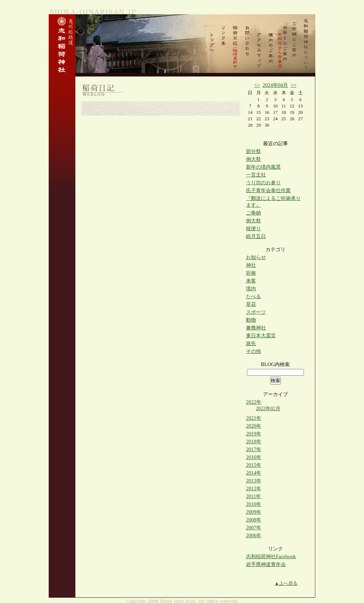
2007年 (254, 528)
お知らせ (256, 257)
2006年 (254, 535)
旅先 (251, 343)
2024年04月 (275, 85)
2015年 (254, 465)
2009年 (254, 512)
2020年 (254, 426)
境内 (251, 289)
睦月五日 (256, 236)
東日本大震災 (261, 335)
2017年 (254, 449)
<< (257, 85)
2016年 (254, 457)
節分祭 (253, 151)
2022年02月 (268, 409)
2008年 (254, 520)
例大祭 (253, 159)
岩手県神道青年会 (266, 564)
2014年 (254, 473)
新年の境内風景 (263, 167)
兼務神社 (256, 328)
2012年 (254, 488)
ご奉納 (253, 213)
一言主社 (256, 175)
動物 (251, 320)
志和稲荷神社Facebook (271, 556)
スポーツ (256, 312)
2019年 (254, 434)
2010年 (254, 504)
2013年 (254, 481)
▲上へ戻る (286, 583)
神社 (251, 265)
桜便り (253, 228)
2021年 (254, 418)
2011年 (253, 496)
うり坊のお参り (263, 183)
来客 (251, 281)
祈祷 (251, 273)
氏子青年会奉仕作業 (268, 190)
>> (293, 85)
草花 (251, 304)
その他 (253, 351)
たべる (253, 296)
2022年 (254, 402)
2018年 (254, 441)
